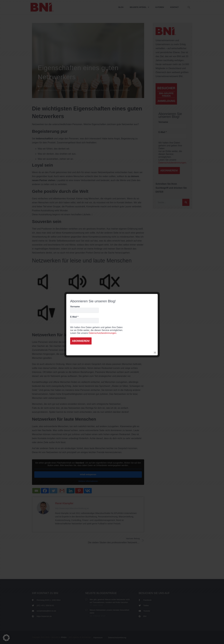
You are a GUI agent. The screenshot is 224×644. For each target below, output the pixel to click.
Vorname (75, 306)
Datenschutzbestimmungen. (103, 333)
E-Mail (74, 317)
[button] (6, 638)
